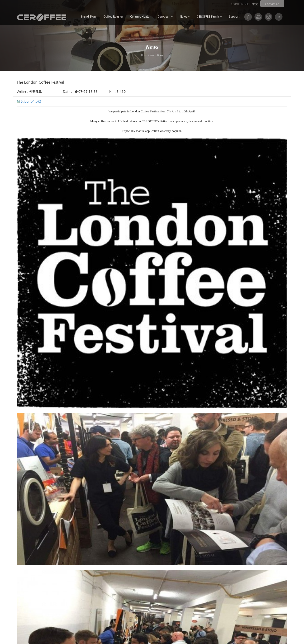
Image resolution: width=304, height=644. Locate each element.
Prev (24, 588)
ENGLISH (245, 4)
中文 (255, 4)
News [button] (185, 17)
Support (234, 17)
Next (41, 588)
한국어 (235, 4)
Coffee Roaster (113, 17)
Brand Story (89, 17)
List (281, 588)
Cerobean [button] (165, 17)
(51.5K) (29, 101)
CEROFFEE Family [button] (209, 17)
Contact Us (272, 4)
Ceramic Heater (140, 17)
